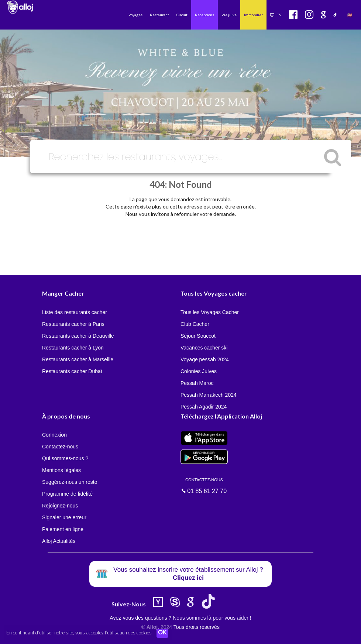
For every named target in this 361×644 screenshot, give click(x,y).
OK (162, 633)
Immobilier (253, 15)
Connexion (54, 435)
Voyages (135, 15)
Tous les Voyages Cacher (210, 312)
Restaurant (159, 15)
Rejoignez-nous (60, 506)
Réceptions (204, 15)
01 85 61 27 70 (204, 485)
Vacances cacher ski (204, 348)
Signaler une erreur (64, 517)
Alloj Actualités (59, 541)
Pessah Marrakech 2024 (209, 395)
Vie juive (229, 15)
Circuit (182, 15)
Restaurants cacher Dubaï (72, 371)
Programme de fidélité (67, 494)
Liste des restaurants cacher (75, 312)
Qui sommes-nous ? (65, 458)
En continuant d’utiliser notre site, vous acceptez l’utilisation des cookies (79, 633)
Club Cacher (195, 324)
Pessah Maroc (197, 383)
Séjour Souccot (198, 336)
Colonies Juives (199, 371)
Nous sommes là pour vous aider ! (212, 618)
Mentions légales (61, 470)
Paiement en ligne (63, 529)
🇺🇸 (350, 15)
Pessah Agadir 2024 (204, 407)
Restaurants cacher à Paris (73, 324)
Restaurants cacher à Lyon (73, 348)
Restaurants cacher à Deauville (78, 336)
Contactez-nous (60, 447)
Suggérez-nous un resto (70, 482)
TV (276, 15)
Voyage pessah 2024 (205, 359)
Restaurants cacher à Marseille (78, 359)
